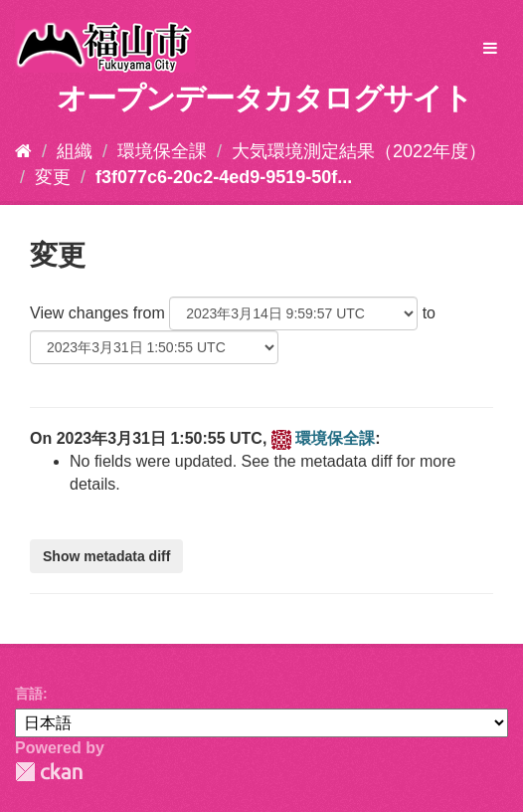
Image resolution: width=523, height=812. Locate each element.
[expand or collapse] (490, 49)
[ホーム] (23, 151)
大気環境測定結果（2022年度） (359, 151)
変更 (53, 177)
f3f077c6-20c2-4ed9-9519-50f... (224, 177)
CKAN (49, 772)
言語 (29, 694)
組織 (75, 151)
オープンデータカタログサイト (264, 98)
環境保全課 (162, 151)
